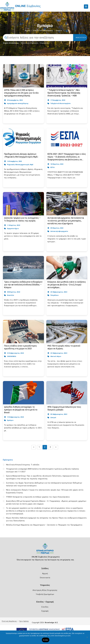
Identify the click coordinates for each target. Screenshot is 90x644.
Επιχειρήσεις (45, 43)
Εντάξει (46, 640)
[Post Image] (23, 76)
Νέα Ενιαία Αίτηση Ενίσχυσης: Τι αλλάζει (23, 465)
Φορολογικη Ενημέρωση (29, 43)
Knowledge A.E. (51, 623)
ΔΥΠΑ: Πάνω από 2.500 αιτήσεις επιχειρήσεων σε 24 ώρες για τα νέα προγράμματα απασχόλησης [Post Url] (21, 93)
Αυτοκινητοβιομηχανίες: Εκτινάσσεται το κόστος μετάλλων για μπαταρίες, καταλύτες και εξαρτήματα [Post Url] (66, 221)
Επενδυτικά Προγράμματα (43, 30)
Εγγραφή (45, 611)
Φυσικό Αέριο (56, 356)
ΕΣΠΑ (52, 167)
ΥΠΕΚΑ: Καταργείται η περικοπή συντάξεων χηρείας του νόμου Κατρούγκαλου (38, 497)
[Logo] (45, 550)
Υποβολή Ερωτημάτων (45, 594)
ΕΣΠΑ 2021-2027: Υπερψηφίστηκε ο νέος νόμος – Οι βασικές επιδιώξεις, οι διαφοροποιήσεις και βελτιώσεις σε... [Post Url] (67, 157)
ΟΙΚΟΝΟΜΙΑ (12, 356)
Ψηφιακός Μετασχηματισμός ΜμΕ (20, 165)
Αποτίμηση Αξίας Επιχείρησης (45, 590)
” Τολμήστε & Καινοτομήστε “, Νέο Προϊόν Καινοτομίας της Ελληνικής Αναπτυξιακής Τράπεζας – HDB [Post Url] (64, 93)
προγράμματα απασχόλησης (18, 103)
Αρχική (28, 30)
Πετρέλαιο (54, 295)
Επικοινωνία (45, 578)
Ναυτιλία (10, 295)
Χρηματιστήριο (13, 228)
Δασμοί (53, 417)
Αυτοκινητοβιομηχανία (59, 231)
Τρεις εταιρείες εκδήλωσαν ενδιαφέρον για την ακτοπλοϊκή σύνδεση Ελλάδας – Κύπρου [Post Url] (23, 285)
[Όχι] (87, 638)
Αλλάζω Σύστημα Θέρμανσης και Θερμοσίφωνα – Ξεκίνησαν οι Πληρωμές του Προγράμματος (44, 525)
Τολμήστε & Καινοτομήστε (60, 103)
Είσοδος (45, 607)
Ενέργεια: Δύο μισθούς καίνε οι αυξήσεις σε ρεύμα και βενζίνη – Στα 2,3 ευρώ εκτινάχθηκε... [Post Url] (67, 285)
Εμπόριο (10, 420)
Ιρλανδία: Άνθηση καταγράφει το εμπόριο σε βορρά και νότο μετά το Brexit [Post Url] (21, 410)
